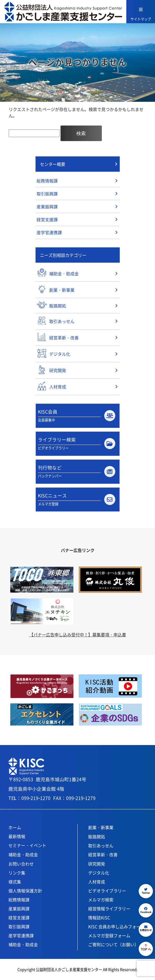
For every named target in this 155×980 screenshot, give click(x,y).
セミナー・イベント (27, 845)
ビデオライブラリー (107, 891)
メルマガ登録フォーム (109, 935)
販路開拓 (97, 837)
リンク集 (17, 873)
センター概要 (53, 164)
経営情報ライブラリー (109, 909)
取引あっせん (101, 846)
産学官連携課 (49, 232)
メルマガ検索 (101, 900)
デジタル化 (99, 873)
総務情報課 (47, 181)
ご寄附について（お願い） (113, 944)
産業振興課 (47, 206)
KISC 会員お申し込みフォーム (116, 926)
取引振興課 (47, 194)
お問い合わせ (21, 864)
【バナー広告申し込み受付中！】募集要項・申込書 (78, 635)
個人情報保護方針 (25, 891)
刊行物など (76, 472)
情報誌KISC (99, 917)
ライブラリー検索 (76, 444)
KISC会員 (76, 416)
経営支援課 (47, 219)
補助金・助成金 (23, 854)
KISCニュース (76, 499)
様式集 (15, 882)
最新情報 (17, 836)
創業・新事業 (101, 827)
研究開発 (97, 864)
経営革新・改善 (103, 854)
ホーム (15, 827)
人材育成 (97, 882)
